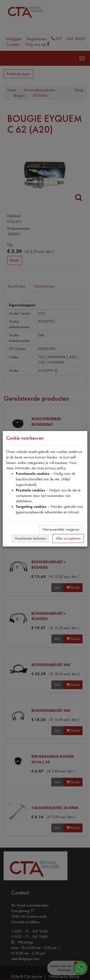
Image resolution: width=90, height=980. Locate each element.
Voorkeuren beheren (30, 538)
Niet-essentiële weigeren (61, 529)
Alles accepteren (68, 538)
